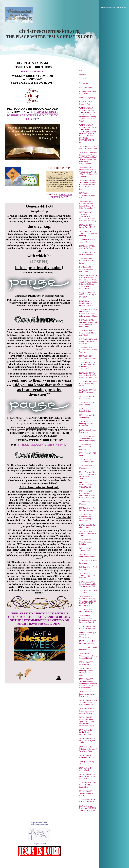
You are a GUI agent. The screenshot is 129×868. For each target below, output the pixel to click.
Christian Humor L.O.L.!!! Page (86, 103)
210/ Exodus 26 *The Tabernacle (87, 241)
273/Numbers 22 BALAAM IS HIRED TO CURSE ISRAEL (88, 808)
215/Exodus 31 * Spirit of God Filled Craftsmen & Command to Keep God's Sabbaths (88, 313)
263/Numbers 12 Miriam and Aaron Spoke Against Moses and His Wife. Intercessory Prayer (87, 721)
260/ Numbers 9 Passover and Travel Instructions (87, 694)
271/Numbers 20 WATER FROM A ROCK (86, 793)
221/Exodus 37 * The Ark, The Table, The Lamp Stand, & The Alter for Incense (87, 366)
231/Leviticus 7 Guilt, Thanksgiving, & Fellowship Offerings (88, 438)
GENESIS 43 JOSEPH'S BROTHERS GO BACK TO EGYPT (32, 115)
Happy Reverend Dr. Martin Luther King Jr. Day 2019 (88, 295)
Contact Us (84, 83)
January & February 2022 (87, 763)
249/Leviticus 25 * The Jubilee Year (88, 591)
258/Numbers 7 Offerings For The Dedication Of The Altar (86, 672)
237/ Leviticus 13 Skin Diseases (88, 503)
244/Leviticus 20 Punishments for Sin (87, 556)
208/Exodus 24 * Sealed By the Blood (87, 226)
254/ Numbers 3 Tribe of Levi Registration (88, 642)
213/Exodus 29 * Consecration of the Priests (87, 261)
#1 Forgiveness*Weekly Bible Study (88, 92)
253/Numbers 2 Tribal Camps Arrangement (88, 627)
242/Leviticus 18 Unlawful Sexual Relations (86, 542)
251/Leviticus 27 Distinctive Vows (86, 610)
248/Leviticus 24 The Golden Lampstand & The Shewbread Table (87, 584)
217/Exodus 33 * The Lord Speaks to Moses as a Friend (88, 333)
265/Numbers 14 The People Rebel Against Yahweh (87, 741)
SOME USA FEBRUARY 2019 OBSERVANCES (86, 303)
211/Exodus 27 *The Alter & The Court (87, 247)
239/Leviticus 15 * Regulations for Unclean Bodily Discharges (86, 518)
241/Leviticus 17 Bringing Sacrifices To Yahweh (88, 533)
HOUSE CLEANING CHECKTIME (42, 445)
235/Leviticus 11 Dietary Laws (86, 467)
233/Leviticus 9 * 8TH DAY (88, 454)
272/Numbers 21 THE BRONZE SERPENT (88, 801)
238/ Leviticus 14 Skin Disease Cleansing (88, 509)
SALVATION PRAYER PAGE (61, 196)
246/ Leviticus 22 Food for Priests (88, 568)
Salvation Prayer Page (88, 98)
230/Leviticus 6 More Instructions (87, 431)
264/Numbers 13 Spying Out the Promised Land (86, 732)
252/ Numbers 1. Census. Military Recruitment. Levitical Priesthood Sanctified (88, 619)
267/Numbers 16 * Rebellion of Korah (87, 756)
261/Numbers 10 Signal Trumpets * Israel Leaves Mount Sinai (88, 702)
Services (82, 75)
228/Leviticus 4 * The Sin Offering (88, 416)
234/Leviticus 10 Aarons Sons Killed (87, 461)
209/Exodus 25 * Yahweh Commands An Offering (88, 233)
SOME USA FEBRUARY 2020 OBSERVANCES (86, 485)
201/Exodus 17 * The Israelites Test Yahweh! (88, 147)
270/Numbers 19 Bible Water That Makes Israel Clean (88, 785)
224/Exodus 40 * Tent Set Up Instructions (88, 391)
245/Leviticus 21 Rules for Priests (88, 562)
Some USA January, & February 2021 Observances (88, 635)
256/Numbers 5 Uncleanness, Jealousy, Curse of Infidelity (88, 656)
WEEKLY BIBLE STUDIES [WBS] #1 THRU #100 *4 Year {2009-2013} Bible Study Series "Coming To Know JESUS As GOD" (88, 114)
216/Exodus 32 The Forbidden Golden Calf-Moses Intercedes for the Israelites (88, 323)
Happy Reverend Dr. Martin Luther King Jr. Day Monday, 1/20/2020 (88, 475)
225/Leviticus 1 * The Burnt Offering (88, 397)
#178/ (37, 112)
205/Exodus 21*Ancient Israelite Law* (87, 195)
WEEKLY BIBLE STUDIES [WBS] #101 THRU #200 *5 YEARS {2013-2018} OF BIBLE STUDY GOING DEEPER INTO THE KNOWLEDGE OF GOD (88, 134)
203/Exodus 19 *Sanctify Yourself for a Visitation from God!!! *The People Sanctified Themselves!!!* (88, 172)
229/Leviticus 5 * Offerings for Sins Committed (86, 424)
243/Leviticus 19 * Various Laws (86, 549)
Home (82, 70)
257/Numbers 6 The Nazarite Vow (87, 663)
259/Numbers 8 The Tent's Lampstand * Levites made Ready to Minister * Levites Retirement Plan (88, 683)
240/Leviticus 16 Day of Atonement (87, 526)
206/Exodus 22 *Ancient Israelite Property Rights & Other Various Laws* (87, 205)
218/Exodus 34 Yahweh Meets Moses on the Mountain (88, 341)
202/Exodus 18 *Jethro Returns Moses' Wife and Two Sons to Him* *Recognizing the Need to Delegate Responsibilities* (88, 158)
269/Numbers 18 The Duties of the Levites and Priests (87, 776)
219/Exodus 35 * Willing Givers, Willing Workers (88, 350)
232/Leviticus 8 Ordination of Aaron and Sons (87, 447)
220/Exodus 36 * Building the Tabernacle (88, 357)
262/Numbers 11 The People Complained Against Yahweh (87, 711)
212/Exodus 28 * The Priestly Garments (87, 253)
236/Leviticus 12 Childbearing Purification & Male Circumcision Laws (87, 494)
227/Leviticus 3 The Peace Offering (87, 410)
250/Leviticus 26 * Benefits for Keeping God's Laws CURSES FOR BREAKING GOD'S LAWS (88, 601)
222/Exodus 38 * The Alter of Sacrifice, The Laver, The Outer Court (88, 375)
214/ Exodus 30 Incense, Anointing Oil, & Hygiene (88, 269)
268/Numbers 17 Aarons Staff (86, 769)
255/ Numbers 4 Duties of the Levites (88, 648)
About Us (83, 79)
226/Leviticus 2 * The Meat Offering (88, 404)
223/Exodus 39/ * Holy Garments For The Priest (88, 384)
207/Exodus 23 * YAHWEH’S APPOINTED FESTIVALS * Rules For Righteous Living (87, 216)
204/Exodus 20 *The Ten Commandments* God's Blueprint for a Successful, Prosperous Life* (88, 185)
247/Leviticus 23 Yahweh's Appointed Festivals (87, 576)
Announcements (85, 87)
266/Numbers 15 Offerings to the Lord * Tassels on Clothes (88, 749)
